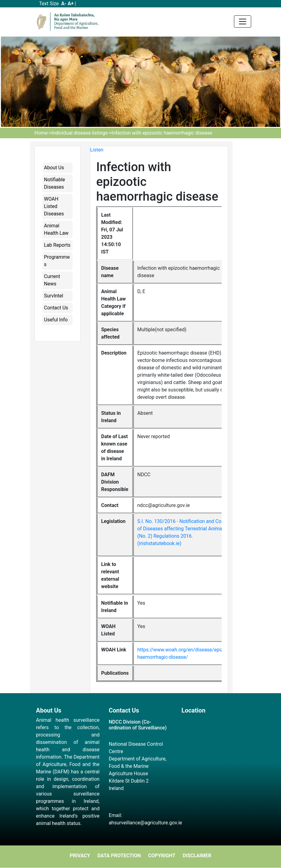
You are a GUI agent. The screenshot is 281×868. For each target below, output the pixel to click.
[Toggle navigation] (243, 22)
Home (41, 133)
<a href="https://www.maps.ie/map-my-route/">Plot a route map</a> (213, 751)
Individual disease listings (80, 133)
